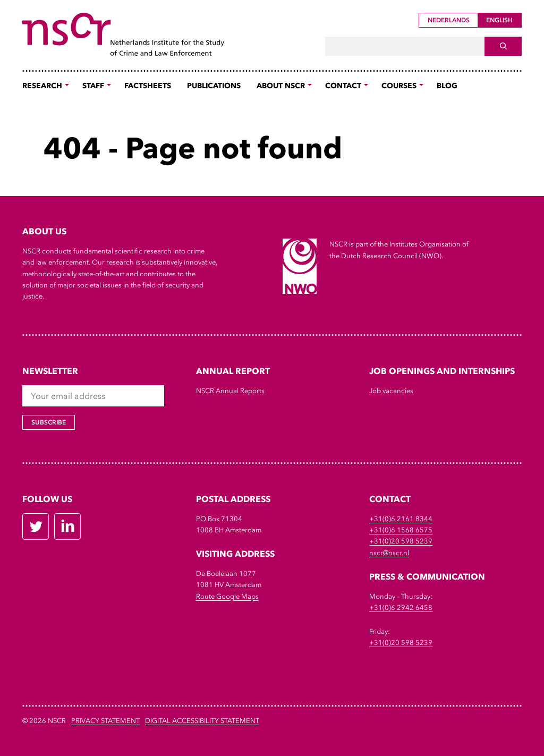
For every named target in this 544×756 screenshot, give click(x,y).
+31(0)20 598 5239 (401, 541)
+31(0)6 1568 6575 (401, 530)
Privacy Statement (105, 721)
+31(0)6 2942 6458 (401, 608)
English (499, 20)
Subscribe (49, 422)
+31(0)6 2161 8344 (401, 519)
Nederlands (449, 20)
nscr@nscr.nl (389, 553)
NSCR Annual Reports (230, 391)
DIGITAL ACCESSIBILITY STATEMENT (202, 721)
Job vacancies (391, 391)
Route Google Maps (227, 596)
